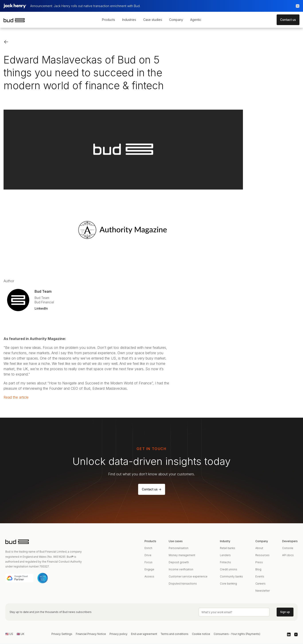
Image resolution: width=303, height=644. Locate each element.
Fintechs (225, 562)
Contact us (288, 20)
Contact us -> (152, 489)
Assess (149, 576)
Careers (260, 584)
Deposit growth (179, 562)
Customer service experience (188, 576)
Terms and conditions (175, 634)
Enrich (148, 548)
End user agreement (144, 634)
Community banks (231, 576)
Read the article (16, 397)
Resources (262, 555)
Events (260, 576)
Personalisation (179, 548)
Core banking (228, 584)
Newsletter (263, 591)
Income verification (181, 569)
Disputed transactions (183, 584)
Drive (148, 555)
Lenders (225, 555)
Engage (149, 569)
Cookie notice (201, 634)
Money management (182, 555)
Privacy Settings (62, 634)
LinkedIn (41, 308)
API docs (288, 555)
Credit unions (229, 569)
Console (288, 548)
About (259, 548)
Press (259, 562)
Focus (149, 562)
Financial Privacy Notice (91, 634)
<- (6, 42)
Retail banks (228, 548)
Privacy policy (118, 634)
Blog (258, 569)
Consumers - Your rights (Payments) (237, 634)
